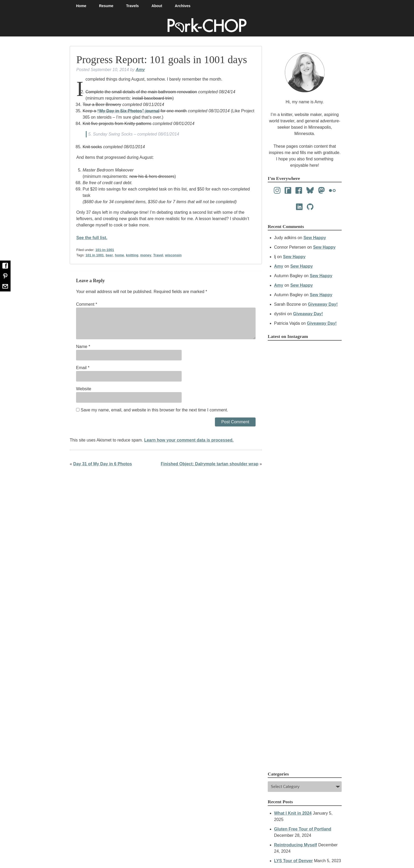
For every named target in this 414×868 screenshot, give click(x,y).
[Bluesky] (310, 191)
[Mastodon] (321, 191)
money (146, 255)
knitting (132, 255)
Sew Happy (315, 238)
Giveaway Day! (323, 304)
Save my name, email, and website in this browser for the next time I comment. (154, 410)
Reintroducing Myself (296, 845)
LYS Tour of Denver (293, 861)
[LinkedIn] (299, 207)
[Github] (310, 207)
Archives (183, 6)
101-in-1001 (105, 250)
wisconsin (173, 255)
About (157, 6)
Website (84, 389)
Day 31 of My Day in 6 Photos (102, 464)
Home (81, 6)
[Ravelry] (288, 191)
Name (83, 347)
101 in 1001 (95, 255)
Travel (158, 255)
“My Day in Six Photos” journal (128, 111)
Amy (140, 70)
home (119, 255)
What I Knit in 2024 (293, 813)
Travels (132, 6)
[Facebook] (299, 191)
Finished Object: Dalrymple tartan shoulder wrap (210, 464)
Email (83, 368)
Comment (87, 304)
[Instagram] (277, 191)
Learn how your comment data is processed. (189, 440)
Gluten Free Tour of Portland (303, 829)
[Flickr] (332, 191)
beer (109, 255)
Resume (106, 6)
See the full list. (92, 238)
